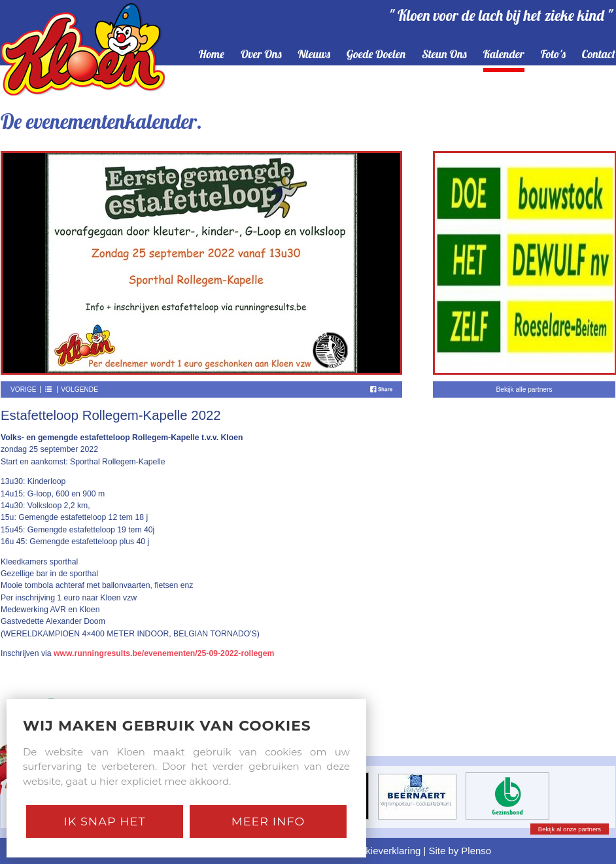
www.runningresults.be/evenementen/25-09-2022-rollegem (164, 653)
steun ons (444, 55)
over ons (261, 55)
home (212, 55)
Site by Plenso (460, 851)
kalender (504, 55)
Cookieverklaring (384, 851)
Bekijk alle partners (524, 389)
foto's (553, 55)
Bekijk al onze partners (570, 829)
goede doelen (376, 55)
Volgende (79, 389)
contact (599, 55)
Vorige (24, 389)
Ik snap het (104, 821)
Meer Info (268, 821)
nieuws (315, 55)
